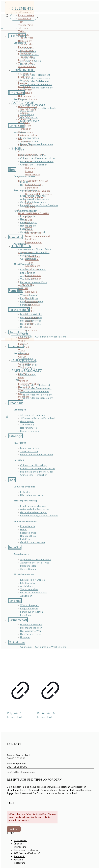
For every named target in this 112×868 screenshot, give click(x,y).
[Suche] (23, 17)
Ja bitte (14, 829)
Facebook (19, 856)
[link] (38, 17)
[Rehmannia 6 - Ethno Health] (50, 663)
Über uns (19, 844)
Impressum (20, 847)
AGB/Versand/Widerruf (27, 853)
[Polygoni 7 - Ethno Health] (20, 663)
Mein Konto (20, 840)
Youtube (18, 860)
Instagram (19, 863)
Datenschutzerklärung (26, 850)
